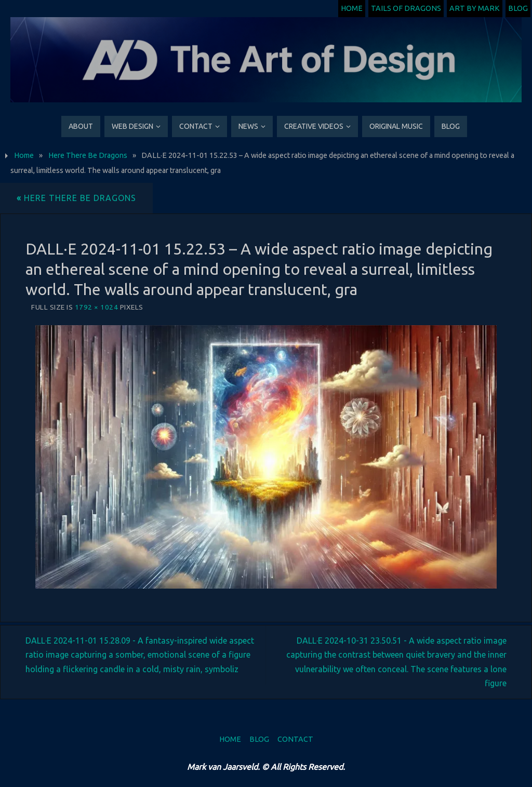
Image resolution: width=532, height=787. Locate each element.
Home (352, 8)
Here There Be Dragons (88, 155)
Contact (295, 739)
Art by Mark (475, 8)
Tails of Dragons (406, 8)
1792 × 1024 (97, 307)
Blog (518, 8)
